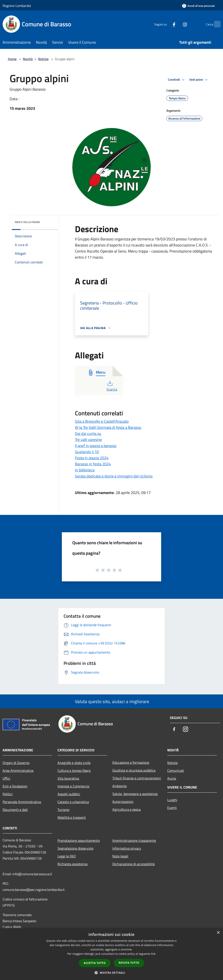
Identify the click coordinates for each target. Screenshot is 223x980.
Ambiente (120, 786)
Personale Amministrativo (22, 802)
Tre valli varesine (88, 440)
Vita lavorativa (68, 778)
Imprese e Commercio (73, 786)
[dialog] (111, 954)
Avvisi (172, 778)
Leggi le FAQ (67, 856)
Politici (8, 794)
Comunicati (176, 770)
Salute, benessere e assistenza (135, 794)
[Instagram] (176, 24)
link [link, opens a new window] (153, 954)
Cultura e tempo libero (74, 770)
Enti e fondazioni (15, 786)
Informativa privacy (127, 848)
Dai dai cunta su (88, 433)
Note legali (120, 856)
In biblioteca (85, 470)
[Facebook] (166, 24)
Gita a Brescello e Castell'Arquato (102, 421)
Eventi (172, 808)
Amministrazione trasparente (134, 840)
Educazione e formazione (131, 762)
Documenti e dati (15, 810)
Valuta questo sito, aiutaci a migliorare (111, 701)
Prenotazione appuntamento (79, 840)
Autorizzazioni (123, 802)
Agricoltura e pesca (127, 809)
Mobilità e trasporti (72, 817)
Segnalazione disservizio (75, 848)
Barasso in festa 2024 (93, 464)
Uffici (6, 778)
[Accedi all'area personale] (198, 6)
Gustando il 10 (87, 452)
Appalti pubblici (69, 794)
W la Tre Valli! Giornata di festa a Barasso (108, 427)
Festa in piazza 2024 (92, 458)
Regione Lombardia (17, 6)
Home (12, 59)
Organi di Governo (16, 763)
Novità (28, 59)
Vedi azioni (199, 80)
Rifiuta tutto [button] (129, 963)
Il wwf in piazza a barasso (96, 446)
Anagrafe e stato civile (74, 763)
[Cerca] (215, 24)
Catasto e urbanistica (73, 802)
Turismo (63, 810)
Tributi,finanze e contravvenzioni (137, 778)
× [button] (218, 933)
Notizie (43, 59)
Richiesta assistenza (73, 864)
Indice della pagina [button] (27, 222)
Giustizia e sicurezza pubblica (134, 770)
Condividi (177, 80)
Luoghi (172, 800)
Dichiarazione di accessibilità (133, 864)
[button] (111, 973)
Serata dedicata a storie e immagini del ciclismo (114, 476)
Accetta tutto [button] (95, 963)
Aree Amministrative (18, 770)
